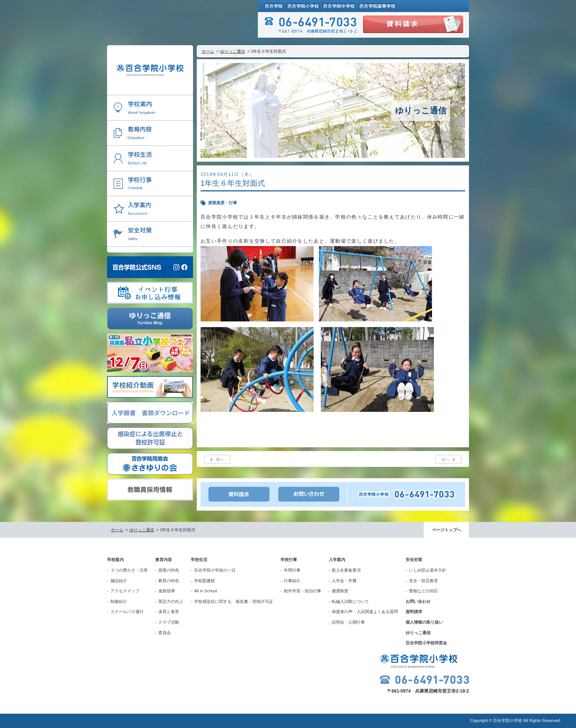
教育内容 (164, 560)
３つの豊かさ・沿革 (129, 570)
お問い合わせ (418, 601)
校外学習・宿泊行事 (303, 591)
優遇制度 (340, 591)
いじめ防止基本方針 (428, 570)
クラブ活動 (169, 622)
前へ (220, 459)
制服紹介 (119, 601)
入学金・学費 (344, 581)
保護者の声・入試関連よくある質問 (365, 612)
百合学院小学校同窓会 (426, 643)
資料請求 (414, 612)
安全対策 (414, 560)
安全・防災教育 (424, 581)
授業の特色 (169, 570)
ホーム (208, 51)
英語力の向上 (171, 601)
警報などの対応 (424, 591)
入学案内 (337, 560)
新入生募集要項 (346, 570)
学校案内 (115, 560)
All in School (206, 591)
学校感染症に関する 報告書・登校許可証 (234, 601)
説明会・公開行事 (348, 622)
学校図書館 (205, 581)
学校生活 (199, 560)
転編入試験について (350, 601)
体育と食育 (169, 612)
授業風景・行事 (223, 203)
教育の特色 (169, 581)
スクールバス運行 (127, 612)
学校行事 (289, 560)
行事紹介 (292, 581)
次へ (446, 459)
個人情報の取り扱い (424, 622)
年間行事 (292, 570)
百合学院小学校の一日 (215, 570)
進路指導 (167, 591)
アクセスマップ (125, 591)
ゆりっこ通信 (233, 51)
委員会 (165, 633)
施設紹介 (119, 581)
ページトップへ (447, 530)
